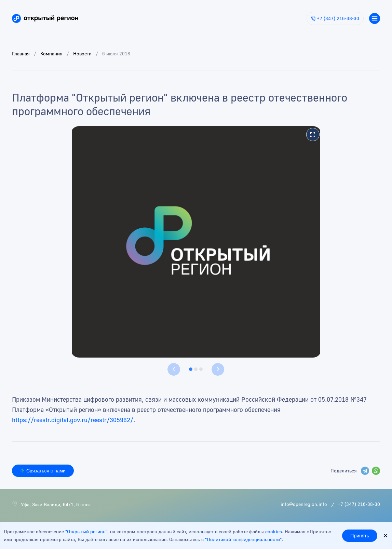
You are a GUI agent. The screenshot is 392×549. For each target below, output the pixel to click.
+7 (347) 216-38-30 (335, 18)
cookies (274, 531)
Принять (360, 536)
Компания (51, 53)
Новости (82, 53)
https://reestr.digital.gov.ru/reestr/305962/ (73, 420)
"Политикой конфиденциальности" (243, 539)
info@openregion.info (304, 504)
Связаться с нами (43, 471)
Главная (21, 53)
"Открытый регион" (86, 531)
